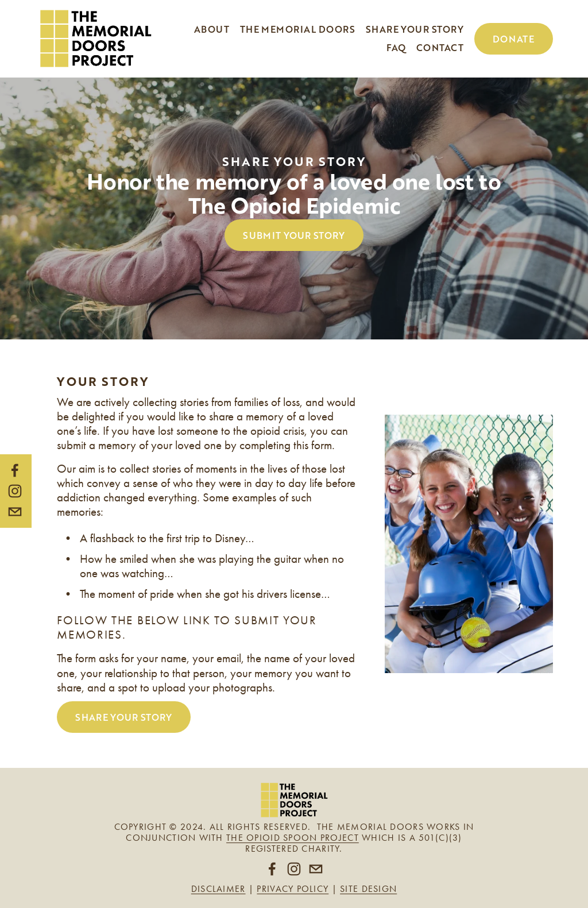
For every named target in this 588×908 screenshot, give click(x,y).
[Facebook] (15, 470)
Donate (514, 39)
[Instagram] (15, 491)
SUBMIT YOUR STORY (294, 235)
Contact (440, 47)
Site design (368, 889)
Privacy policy (293, 889)
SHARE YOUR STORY (123, 717)
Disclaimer (218, 889)
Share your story (415, 29)
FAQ (396, 47)
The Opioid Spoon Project (293, 838)
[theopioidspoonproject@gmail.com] (15, 512)
